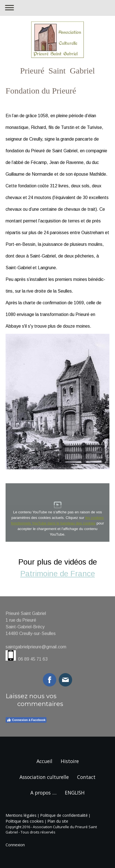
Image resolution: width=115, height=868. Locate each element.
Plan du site (58, 821)
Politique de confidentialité (64, 815)
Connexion (15, 845)
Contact (86, 777)
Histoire (70, 761)
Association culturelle (44, 777)
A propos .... (43, 793)
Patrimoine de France (58, 574)
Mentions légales (21, 815)
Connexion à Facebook (26, 720)
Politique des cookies (25, 821)
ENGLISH (75, 793)
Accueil (44, 761)
